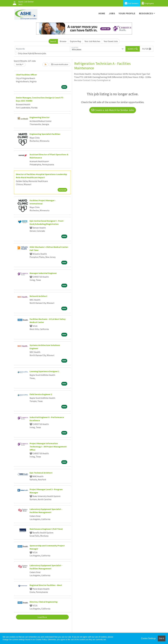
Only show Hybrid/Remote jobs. (32, 53)
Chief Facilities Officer (26, 75)
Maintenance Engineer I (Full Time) (46, 529)
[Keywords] (42, 49)
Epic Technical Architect (41, 473)
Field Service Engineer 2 (41, 394)
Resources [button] (146, 13)
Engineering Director (40, 117)
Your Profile (127, 13)
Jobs (112, 13)
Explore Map (76, 41)
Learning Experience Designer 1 (44, 371)
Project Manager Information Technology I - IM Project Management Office (48, 447)
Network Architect (38, 296)
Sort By (19, 64)
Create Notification (60, 64)
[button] (147, 49)
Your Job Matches (92, 41)
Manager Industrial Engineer (43, 273)
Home (102, 13)
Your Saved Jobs (111, 41)
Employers (148, 3)
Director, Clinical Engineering (44, 602)
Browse (63, 41)
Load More (42, 617)
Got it (162, 638)
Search (53, 41)
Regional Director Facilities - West (46, 585)
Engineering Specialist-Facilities (45, 134)
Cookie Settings (148, 638)
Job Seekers (132, 3)
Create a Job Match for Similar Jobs (113, 110)
